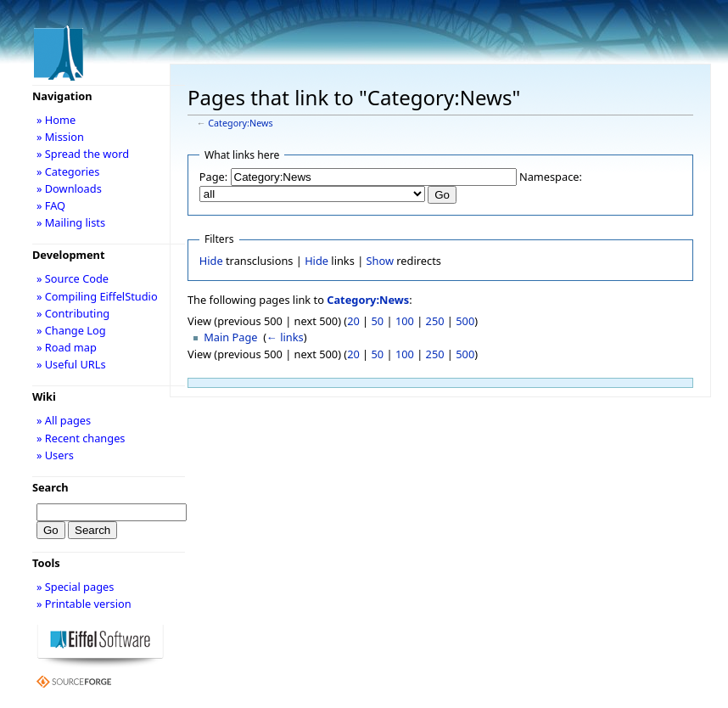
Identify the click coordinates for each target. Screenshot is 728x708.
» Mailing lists (71, 222)
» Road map (67, 347)
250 (435, 321)
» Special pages (75, 587)
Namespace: (551, 177)
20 (353, 321)
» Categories (68, 171)
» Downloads (69, 188)
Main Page (230, 337)
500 (465, 321)
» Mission (60, 137)
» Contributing (73, 313)
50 (378, 321)
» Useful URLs (71, 364)
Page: (213, 177)
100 (405, 321)
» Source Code (73, 278)
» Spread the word (83, 154)
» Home (56, 120)
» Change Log (71, 330)
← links (285, 337)
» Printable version (84, 604)
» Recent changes (81, 438)
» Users (55, 455)
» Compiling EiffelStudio (97, 296)
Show (380, 261)
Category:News (240, 123)
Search (50, 487)
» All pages (64, 420)
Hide (211, 261)
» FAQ (51, 205)
